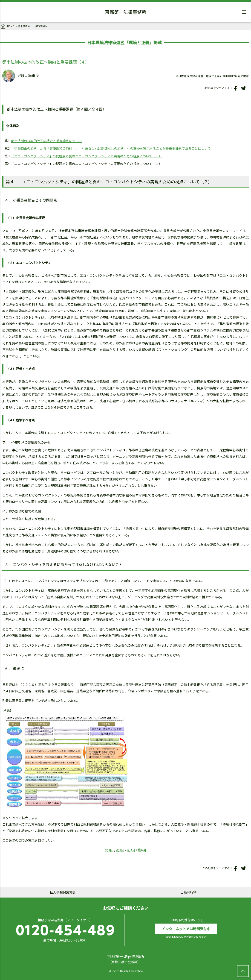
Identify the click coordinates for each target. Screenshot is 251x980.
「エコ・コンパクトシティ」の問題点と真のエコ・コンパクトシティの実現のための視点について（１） (87, 156)
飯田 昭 (34, 75)
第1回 (109, 850)
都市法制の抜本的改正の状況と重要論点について (46, 141)
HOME (8, 26)
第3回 (131, 850)
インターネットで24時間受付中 (186, 929)
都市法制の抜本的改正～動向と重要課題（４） (43, 26)
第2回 (120, 850)
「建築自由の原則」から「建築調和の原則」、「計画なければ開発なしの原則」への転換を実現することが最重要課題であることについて (111, 148)
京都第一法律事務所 (126, 13)
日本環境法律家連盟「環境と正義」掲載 (26, 26)
